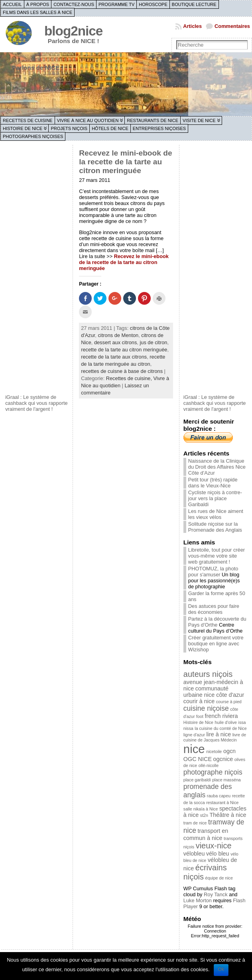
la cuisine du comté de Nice (220, 728)
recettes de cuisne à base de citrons (122, 371)
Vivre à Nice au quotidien (88, 120)
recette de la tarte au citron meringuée (124, 350)
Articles (192, 26)
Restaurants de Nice (153, 120)
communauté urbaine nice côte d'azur (214, 692)
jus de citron (153, 342)
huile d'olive (226, 722)
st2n (204, 815)
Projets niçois (69, 128)
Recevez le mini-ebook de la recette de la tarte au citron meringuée (126, 162)
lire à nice (219, 734)
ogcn (229, 751)
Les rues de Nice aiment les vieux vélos (216, 514)
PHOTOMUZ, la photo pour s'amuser (213, 572)
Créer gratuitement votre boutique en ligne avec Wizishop (216, 644)
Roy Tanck (216, 894)
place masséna (226, 780)
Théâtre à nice (228, 815)
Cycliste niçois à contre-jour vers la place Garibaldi (215, 498)
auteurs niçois (208, 674)
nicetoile (214, 751)
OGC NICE (198, 759)
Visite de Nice (199, 120)
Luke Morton (198, 900)
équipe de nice (219, 878)
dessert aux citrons (115, 342)
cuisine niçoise (206, 708)
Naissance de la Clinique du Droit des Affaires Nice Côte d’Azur (217, 467)
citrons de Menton (118, 335)
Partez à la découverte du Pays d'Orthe (217, 622)
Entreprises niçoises (159, 128)
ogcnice (223, 759)
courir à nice (199, 701)
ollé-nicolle (209, 765)
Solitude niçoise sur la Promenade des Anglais (215, 527)
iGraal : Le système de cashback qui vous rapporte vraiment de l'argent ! (36, 403)
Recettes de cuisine (28, 120)
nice (194, 749)
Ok (221, 969)
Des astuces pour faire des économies (214, 609)
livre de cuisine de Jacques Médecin (215, 737)
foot (200, 716)
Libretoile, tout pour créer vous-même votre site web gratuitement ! (217, 556)
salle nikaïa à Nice (201, 809)
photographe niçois (213, 772)
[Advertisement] (37, 268)
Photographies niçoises (33, 136)
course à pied (229, 702)
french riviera (221, 716)
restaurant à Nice (222, 803)
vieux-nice (214, 846)
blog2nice (73, 31)
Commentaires (232, 26)
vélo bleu (218, 854)
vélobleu (194, 854)
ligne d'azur (194, 735)
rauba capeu (219, 796)
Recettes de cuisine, (130, 378)
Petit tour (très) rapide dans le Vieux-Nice (213, 483)
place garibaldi (197, 780)
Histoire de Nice (23, 128)
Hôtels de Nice (110, 128)
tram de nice (195, 823)
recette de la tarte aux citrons (114, 357)
